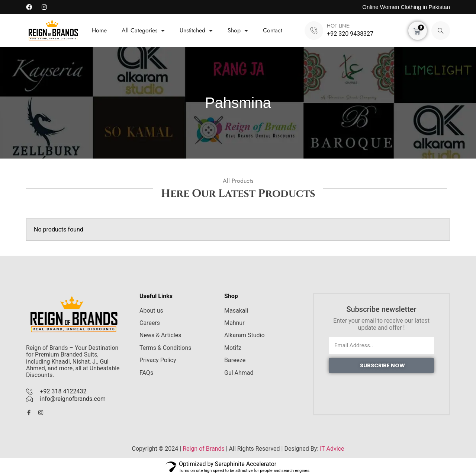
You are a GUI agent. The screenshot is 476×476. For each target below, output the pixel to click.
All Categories (143, 30)
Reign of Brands (204, 449)
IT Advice (332, 449)
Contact (273, 30)
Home (99, 30)
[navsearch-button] (441, 31)
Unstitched (196, 30)
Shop (238, 30)
